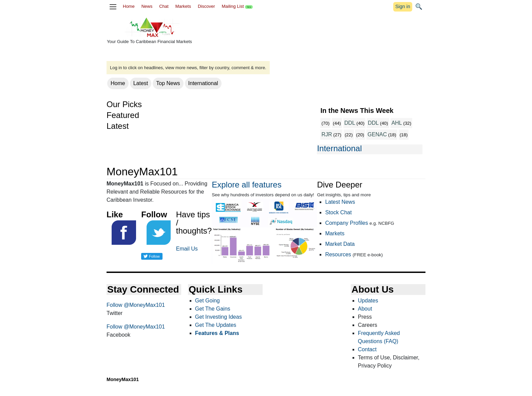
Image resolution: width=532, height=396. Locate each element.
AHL (397, 123)
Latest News (340, 202)
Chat (164, 6)
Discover (206, 6)
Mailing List (237, 6)
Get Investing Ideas (218, 317)
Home (129, 6)
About (365, 309)
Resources (338, 254)
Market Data (340, 244)
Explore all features (246, 185)
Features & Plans (217, 333)
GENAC (377, 134)
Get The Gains (213, 309)
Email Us (187, 249)
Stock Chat (338, 212)
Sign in (403, 6)
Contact (367, 349)
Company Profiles (346, 223)
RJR (327, 134)
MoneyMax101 (123, 379)
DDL (350, 123)
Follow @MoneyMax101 (136, 305)
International (203, 83)
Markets (183, 6)
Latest (141, 83)
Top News (168, 83)
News (147, 6)
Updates (368, 301)
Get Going (207, 301)
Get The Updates (216, 325)
